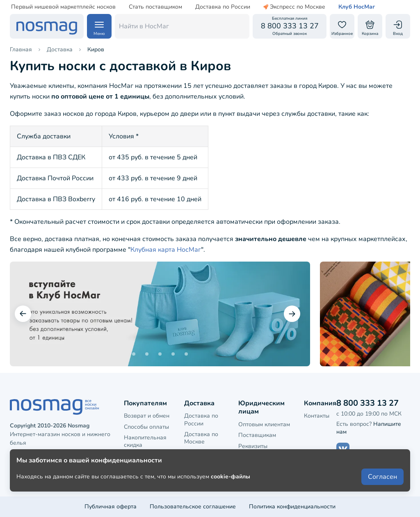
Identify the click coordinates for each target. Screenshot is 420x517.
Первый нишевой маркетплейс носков (63, 7)
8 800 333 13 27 (367, 403)
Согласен (382, 489)
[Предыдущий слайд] (23, 314)
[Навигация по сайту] (99, 26)
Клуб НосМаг (357, 7)
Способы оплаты (146, 427)
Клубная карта (144, 456)
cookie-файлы (231, 489)
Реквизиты (253, 446)
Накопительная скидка (145, 441)
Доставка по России (223, 7)
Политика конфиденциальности (292, 507)
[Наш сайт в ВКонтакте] (343, 449)
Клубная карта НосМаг (166, 250)
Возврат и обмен (147, 416)
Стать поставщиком (155, 7)
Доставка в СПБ (206, 452)
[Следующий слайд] (292, 314)
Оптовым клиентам (264, 424)
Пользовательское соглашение (193, 507)
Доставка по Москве (201, 438)
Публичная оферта (111, 507)
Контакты (317, 416)
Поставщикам (257, 435)
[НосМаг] (47, 26)
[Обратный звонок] (290, 26)
